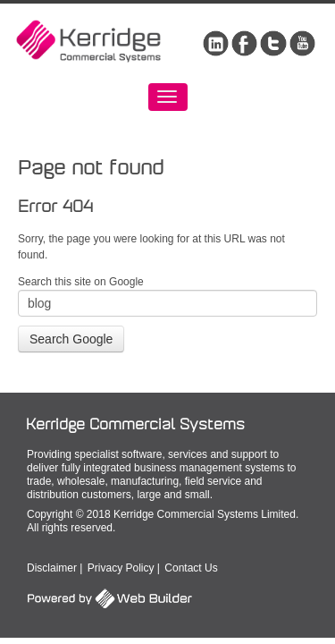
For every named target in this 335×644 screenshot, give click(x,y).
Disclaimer (52, 568)
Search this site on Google (81, 282)
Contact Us (191, 568)
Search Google (71, 339)
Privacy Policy (121, 568)
